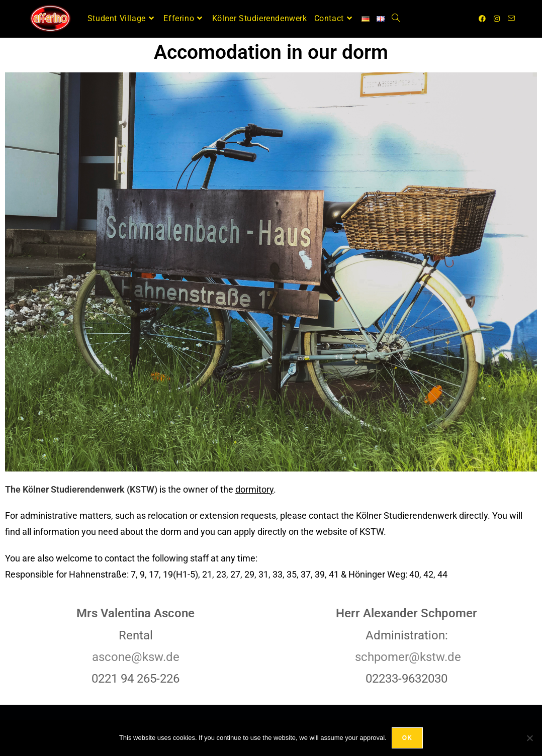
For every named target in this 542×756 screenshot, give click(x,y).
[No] (529, 738)
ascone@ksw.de (136, 657)
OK (407, 738)
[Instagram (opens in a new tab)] (497, 19)
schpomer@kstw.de (408, 657)
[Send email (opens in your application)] (511, 18)
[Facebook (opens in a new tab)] (482, 19)
